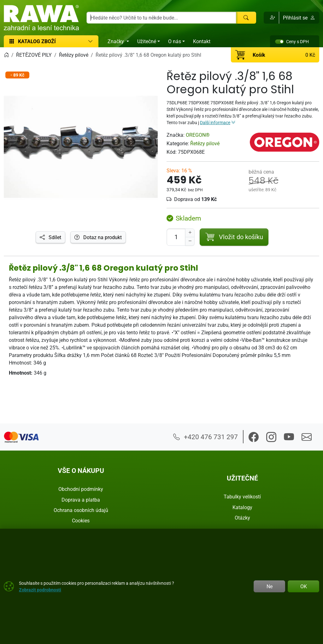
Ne (270, 586)
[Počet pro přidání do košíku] (176, 237)
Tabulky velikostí (242, 497)
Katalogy (242, 507)
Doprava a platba (81, 500)
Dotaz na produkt (98, 237)
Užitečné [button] (147, 41)
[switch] (279, 42)
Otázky (242, 518)
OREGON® (198, 135)
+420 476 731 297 (206, 437)
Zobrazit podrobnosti (40, 590)
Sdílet (50, 237)
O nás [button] (175, 41)
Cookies (81, 520)
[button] (271, 18)
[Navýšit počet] (190, 233)
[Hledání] (161, 18)
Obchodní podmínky (81, 489)
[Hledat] (246, 18)
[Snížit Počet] (190, 241)
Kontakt (202, 41)
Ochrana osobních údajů (81, 510)
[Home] (6, 55)
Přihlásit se (299, 18)
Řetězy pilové (205, 143)
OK (304, 586)
